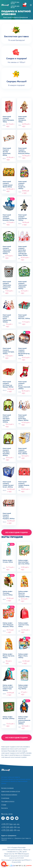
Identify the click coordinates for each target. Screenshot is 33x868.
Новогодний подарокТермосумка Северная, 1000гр (7, 248)
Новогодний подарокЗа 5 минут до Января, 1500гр (8, 384)
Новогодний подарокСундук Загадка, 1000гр (8, 350)
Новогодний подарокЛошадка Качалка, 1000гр (8, 217)
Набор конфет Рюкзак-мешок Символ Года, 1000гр (8, 687)
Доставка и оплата (8, 801)
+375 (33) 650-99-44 (11, 830)
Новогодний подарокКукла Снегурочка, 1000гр (7, 317)
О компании (5, 798)
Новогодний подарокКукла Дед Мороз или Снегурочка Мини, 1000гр (23, 248)
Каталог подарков (7, 788)
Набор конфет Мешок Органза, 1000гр (9, 656)
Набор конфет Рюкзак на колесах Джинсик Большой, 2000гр (24, 719)
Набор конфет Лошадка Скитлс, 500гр (8, 593)
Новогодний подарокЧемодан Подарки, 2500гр (9, 515)
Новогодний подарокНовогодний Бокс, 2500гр (23, 450)
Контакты (4, 808)
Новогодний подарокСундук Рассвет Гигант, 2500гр (8, 484)
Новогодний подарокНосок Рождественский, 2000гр (24, 384)
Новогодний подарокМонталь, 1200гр (24, 317)
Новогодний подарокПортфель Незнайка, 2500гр (7, 450)
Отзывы (4, 805)
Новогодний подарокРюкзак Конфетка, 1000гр (22, 183)
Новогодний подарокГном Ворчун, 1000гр (23, 217)
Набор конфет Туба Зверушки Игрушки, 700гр (8, 625)
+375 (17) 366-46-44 (15, 3)
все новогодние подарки (17, 533)
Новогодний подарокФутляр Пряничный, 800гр (7, 150)
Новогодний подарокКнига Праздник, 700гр (8, 119)
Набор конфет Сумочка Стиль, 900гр (24, 625)
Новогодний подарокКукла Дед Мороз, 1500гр (23, 417)
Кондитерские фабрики (9, 795)
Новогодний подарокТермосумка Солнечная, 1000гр (7, 284)
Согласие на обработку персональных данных (14, 782)
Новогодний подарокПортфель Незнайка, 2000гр (7, 417)
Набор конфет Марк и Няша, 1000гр (23, 656)
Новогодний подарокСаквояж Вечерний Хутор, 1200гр (24, 350)
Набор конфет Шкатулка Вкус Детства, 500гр (24, 562)
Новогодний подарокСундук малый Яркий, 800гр (8, 183)
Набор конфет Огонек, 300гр (8, 561)
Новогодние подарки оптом (11, 791)
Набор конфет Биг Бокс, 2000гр (9, 718)
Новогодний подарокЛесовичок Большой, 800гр (24, 150)
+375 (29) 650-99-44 (15, 7)
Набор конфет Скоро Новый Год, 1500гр (23, 687)
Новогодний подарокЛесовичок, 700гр (22, 119)
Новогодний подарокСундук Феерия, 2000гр (24, 484)
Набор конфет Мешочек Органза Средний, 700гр (24, 593)
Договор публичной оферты (11, 777)
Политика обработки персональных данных (16, 779)
